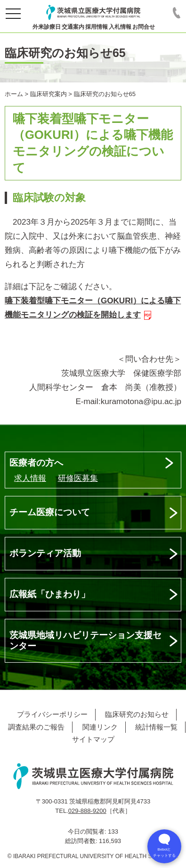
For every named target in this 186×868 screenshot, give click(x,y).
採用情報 (97, 27)
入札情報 (120, 27)
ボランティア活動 (45, 553)
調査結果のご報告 (36, 727)
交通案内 (73, 27)
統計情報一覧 (156, 727)
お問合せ (144, 27)
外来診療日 (47, 27)
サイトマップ (93, 739)
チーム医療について (50, 512)
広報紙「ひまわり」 (50, 594)
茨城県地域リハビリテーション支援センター (85, 641)
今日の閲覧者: (88, 831)
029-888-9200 (87, 811)
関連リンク (100, 727)
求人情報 (30, 478)
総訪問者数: (82, 841)
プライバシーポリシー (52, 714)
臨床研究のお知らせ (137, 714)
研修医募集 (78, 478)
